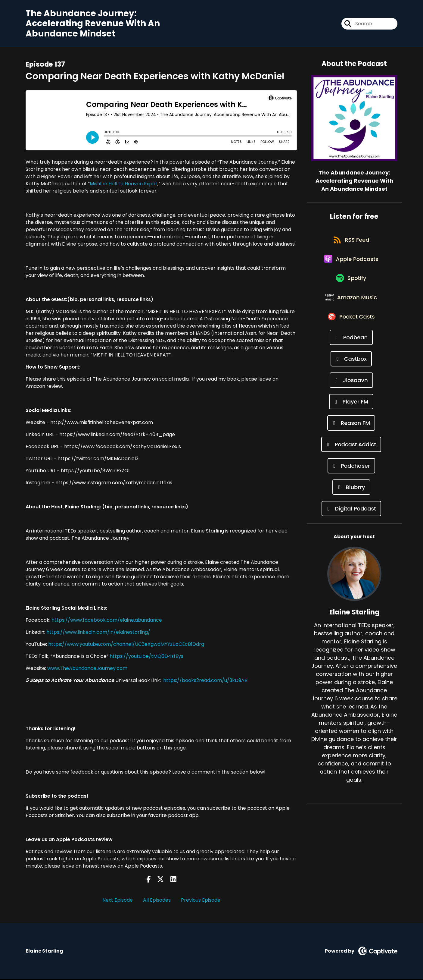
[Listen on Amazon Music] (351, 308)
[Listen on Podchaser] (351, 479)
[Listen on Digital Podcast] (351, 522)
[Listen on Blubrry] (351, 500)
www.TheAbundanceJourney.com (87, 669)
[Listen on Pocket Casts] (351, 329)
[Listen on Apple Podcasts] (351, 265)
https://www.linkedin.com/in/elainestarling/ (98, 633)
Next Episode (118, 901)
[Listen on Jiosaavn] (351, 393)
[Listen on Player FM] (351, 415)
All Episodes (157, 901)
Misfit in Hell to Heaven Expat (124, 185)
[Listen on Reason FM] (351, 436)
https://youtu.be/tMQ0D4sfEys (146, 657)
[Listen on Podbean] (351, 351)
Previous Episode (201, 901)
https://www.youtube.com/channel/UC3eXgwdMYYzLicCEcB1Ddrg (126, 645)
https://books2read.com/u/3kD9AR (205, 682)
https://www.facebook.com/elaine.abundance (107, 621)
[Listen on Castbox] (351, 372)
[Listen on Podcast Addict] (351, 458)
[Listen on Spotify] (351, 286)
